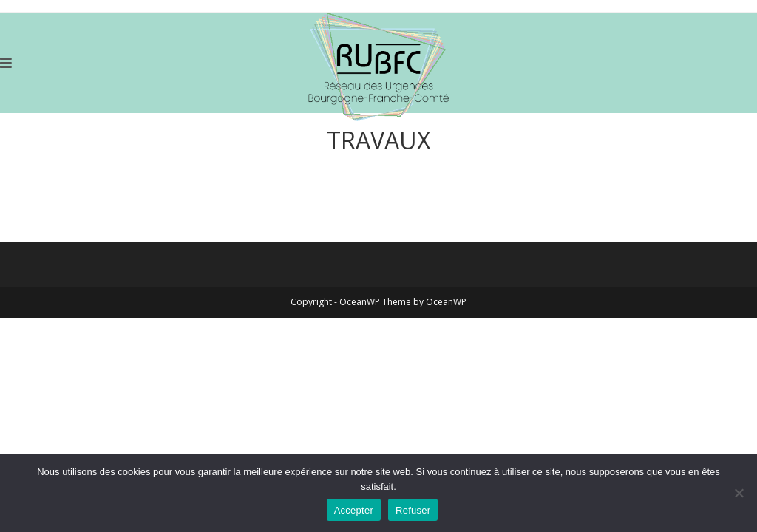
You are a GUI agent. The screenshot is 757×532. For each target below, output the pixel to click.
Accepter (354, 510)
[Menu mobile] (6, 63)
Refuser (413, 510)
